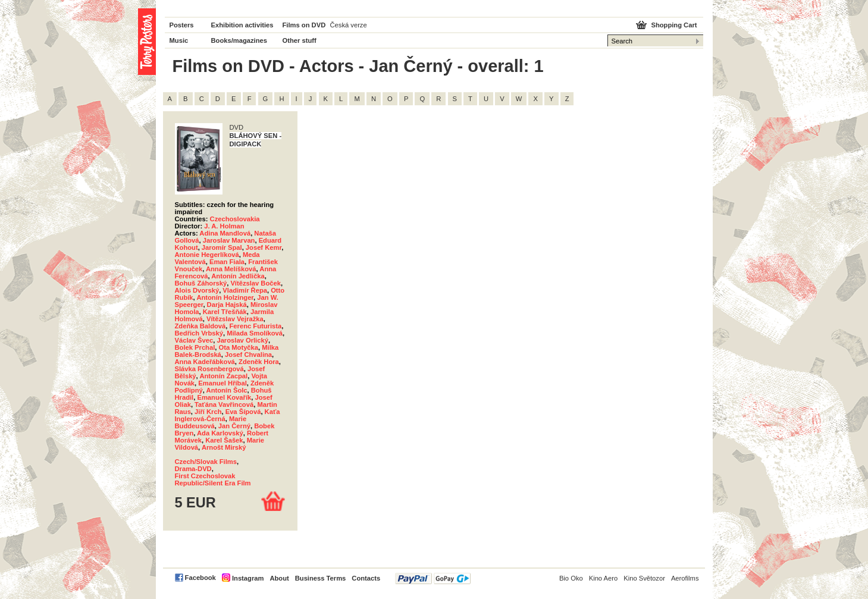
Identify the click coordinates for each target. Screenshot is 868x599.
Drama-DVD (193, 469)
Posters (182, 25)
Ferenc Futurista (256, 326)
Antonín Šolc (227, 390)
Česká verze (349, 25)
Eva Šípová (243, 412)
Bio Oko (571, 578)
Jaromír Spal (222, 247)
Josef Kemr (264, 247)
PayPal (433, 578)
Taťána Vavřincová (224, 404)
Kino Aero (604, 578)
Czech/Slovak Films (206, 462)
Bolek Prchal (195, 347)
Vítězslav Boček (256, 283)
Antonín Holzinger (225, 297)
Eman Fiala (227, 262)
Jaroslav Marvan (229, 240)
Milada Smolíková (255, 333)
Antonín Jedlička (238, 276)
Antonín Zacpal (223, 376)
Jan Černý (234, 426)
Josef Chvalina (248, 355)
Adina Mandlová (225, 233)
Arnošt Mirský (224, 447)
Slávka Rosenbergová (209, 369)
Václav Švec (194, 340)
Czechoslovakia (235, 219)
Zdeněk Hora (259, 362)
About (279, 578)
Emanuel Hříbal (222, 383)
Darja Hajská (227, 305)
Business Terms (321, 578)
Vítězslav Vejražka (235, 319)
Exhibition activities (242, 25)
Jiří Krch (208, 412)
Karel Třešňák (225, 312)
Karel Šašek (224, 440)
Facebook (200, 578)
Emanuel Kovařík (224, 397)
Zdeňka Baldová (200, 326)
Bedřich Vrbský (199, 333)
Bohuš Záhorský (201, 283)
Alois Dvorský (197, 290)
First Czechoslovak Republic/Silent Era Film (213, 479)
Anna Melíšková (231, 269)
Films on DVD (304, 25)
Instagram (248, 578)
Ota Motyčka (239, 347)
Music (179, 40)
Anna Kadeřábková (205, 362)
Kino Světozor (644, 578)
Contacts (366, 578)
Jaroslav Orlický (242, 340)
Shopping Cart (674, 25)
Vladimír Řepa (245, 290)
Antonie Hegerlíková (207, 255)
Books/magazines (239, 40)
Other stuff (300, 40)
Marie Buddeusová (211, 422)
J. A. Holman (224, 226)
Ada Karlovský (220, 433)
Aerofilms (685, 578)
